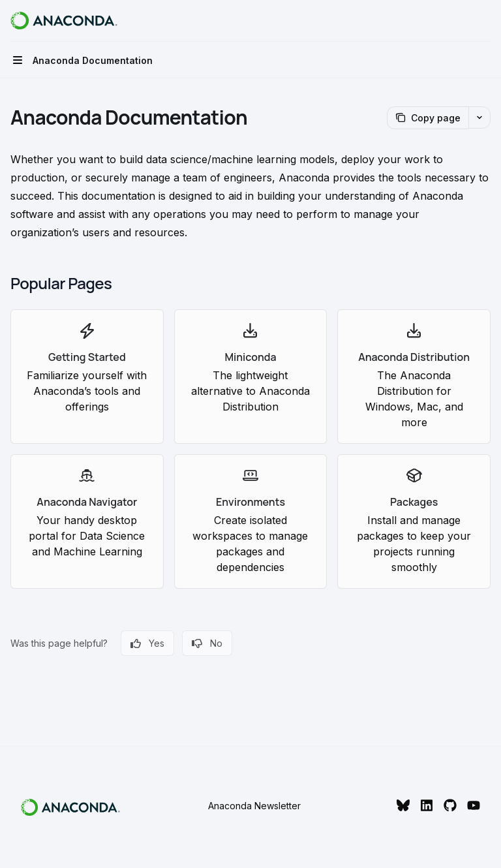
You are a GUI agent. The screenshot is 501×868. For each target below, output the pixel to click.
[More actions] (484, 21)
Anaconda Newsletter (254, 806)
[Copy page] (428, 118)
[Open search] (459, 21)
